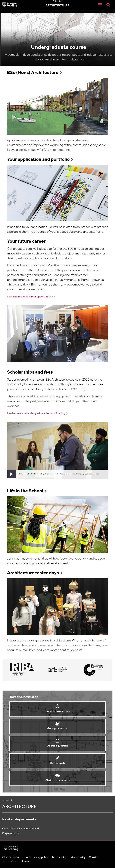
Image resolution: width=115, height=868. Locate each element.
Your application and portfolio (38, 160)
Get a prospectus (57, 729)
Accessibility (59, 857)
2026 (74, 389)
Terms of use (10, 861)
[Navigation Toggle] (100, 5)
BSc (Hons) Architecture (33, 73)
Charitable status (12, 857)
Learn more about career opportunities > (31, 297)
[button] (12, 474)
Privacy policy (78, 857)
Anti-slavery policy (37, 857)
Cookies (94, 857)
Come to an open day (58, 711)
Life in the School (25, 491)
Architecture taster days (33, 573)
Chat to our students (58, 780)
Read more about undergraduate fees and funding (36, 413)
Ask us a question (58, 746)
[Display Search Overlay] (108, 5)
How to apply (58, 763)
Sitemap (25, 861)
